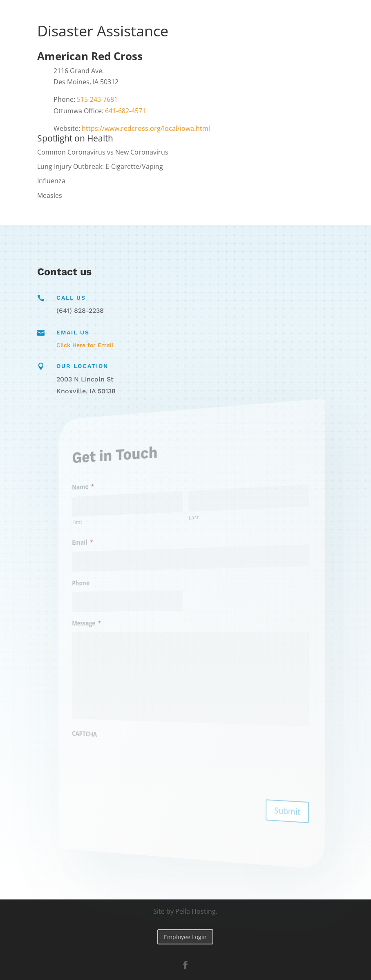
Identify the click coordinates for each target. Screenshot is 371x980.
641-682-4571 (125, 111)
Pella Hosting (196, 911)
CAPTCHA (105, 729)
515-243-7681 (97, 99)
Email (103, 547)
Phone (102, 585)
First (99, 528)
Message (106, 623)
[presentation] (137, 757)
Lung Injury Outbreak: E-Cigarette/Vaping (100, 166)
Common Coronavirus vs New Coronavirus (103, 152)
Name (104, 494)
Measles (50, 195)
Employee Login (185, 937)
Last (192, 517)
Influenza (51, 181)
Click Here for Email (85, 345)
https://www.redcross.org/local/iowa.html (146, 128)
